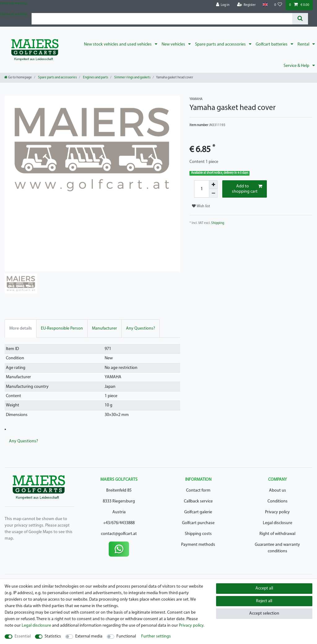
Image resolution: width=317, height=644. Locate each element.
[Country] (265, 5)
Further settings (156, 636)
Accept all (264, 588)
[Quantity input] (202, 189)
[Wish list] (278, 5)
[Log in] (223, 5)
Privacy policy (277, 512)
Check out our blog (13, 4)
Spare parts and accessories (221, 44)
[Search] (300, 19)
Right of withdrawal (277, 534)
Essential (23, 636)
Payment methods (198, 545)
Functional (126, 636)
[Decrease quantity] (213, 193)
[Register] (247, 5)
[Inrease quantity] (213, 185)
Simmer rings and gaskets (132, 78)
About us (278, 491)
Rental (304, 44)
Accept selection (264, 613)
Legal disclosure (278, 523)
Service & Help (297, 66)
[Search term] (162, 19)
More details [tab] (21, 329)
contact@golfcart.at (119, 534)
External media (89, 636)
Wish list (201, 206)
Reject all (264, 601)
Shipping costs (198, 534)
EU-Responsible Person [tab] (62, 329)
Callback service (198, 501)
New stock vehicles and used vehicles (118, 44)
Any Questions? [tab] (141, 329)
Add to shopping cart (247, 189)
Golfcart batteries (272, 44)
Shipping (218, 223)
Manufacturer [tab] (104, 329)
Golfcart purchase (198, 523)
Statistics (53, 636)
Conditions (278, 501)
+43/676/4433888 (119, 523)
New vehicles (174, 44)
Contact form (198, 491)
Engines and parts (95, 78)
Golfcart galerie (198, 512)
